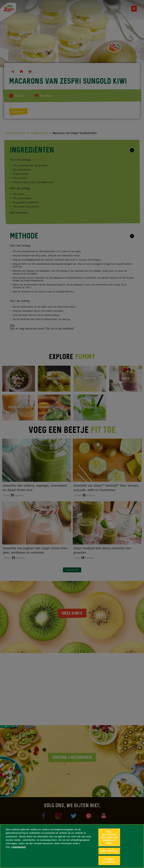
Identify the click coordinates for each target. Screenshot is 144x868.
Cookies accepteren (109, 860)
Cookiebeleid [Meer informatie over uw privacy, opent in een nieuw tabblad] (19, 847)
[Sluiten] (141, 846)
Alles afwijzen (109, 851)
